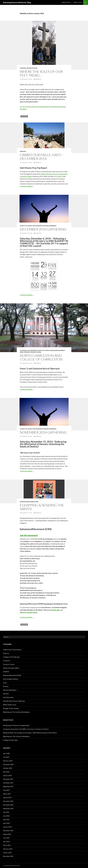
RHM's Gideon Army (10, 705)
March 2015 (7, 845)
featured (24, 116)
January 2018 (7, 775)
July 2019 (6, 757)
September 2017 (8, 786)
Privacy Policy (66, 2)
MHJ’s (60, 176)
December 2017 (8, 779)
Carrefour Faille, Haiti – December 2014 (42, 157)
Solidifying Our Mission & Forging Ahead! (16, 725)
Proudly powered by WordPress (12, 866)
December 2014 (8, 856)
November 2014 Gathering (43, 432)
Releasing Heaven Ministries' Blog (17, 2)
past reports (33, 612)
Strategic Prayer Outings (29, 68)
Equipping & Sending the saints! (42, 507)
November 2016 (8, 805)
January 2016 (7, 827)
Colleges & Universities (10, 740)
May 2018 (6, 772)
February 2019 (8, 761)
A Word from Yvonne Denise (12, 650)
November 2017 (8, 783)
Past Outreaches (8, 697)
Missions (23, 151)
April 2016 (6, 823)
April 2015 (6, 842)
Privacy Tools (78, 2)
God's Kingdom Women (11, 679)
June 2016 (6, 816)
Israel (5, 683)
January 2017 (7, 797)
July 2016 (6, 812)
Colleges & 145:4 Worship (28, 350)
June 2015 (6, 838)
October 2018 (8, 768)
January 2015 (7, 853)
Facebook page (55, 610)
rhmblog (38, 79)
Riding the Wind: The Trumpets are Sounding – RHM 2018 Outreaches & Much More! (30, 733)
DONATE (6, 672)
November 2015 (8, 831)
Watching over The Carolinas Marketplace (16, 712)
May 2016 (6, 820)
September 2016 (8, 808)
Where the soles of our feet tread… (41, 73)
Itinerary (6, 686)
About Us (6, 653)
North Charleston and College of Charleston (41, 357)
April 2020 (6, 753)
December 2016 (8, 801)
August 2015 (7, 834)
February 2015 (8, 849)
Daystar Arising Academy (11, 668)
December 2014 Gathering (43, 229)
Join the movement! (29, 535)
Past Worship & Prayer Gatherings (45, 226)
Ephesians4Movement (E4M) (29, 502)
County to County (26, 226)
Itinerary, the (24, 612)
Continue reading (27, 186)
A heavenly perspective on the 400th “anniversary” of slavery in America (26, 729)
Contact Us (7, 661)
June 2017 (6, 790)
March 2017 (7, 794)
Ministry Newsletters (10, 690)
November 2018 (8, 764)
